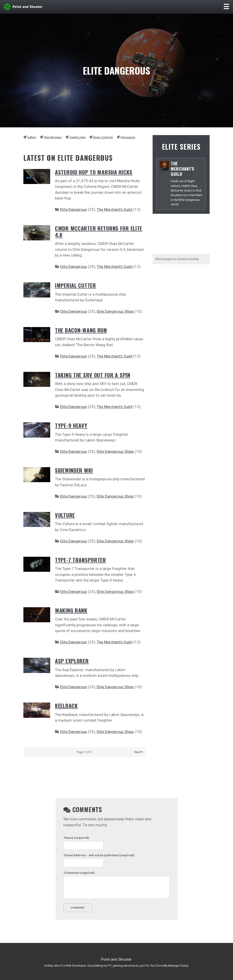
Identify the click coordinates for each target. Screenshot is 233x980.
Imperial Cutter (76, 285)
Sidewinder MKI (74, 470)
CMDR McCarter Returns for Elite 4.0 (99, 232)
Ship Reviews (53, 137)
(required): (77, 838)
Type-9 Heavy (71, 425)
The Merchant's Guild (115, 209)
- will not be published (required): (99, 855)
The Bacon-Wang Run (81, 330)
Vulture (65, 515)
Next (139, 752)
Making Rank (71, 610)
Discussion (128, 137)
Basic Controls (103, 137)
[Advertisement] (181, 340)
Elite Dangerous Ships (115, 311)
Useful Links (77, 137)
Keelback (66, 706)
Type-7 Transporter (81, 560)
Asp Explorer (72, 661)
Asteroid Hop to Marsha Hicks (94, 172)
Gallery (32, 137)
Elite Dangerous (74, 209)
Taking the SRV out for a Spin (93, 375)
